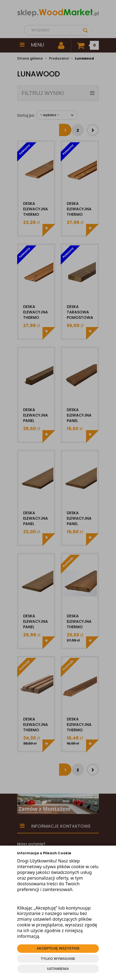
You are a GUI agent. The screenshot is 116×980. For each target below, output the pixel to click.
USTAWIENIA (58, 969)
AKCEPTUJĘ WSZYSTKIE (58, 948)
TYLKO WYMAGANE (58, 959)
